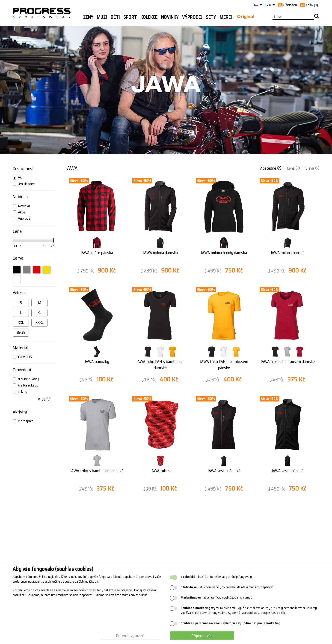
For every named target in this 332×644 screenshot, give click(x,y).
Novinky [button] (170, 17)
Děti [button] (115, 17)
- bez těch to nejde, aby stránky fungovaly (216, 577)
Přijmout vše (202, 636)
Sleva (312, 168)
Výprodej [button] (192, 17)
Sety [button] (211, 17)
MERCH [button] (227, 17)
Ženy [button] (88, 17)
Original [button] (246, 17)
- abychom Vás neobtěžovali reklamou (216, 598)
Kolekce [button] (149, 17)
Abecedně (271, 168)
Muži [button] (102, 17)
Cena (294, 168)
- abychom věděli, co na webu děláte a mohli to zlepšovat (227, 587)
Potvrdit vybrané (130, 636)
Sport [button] (130, 17)
